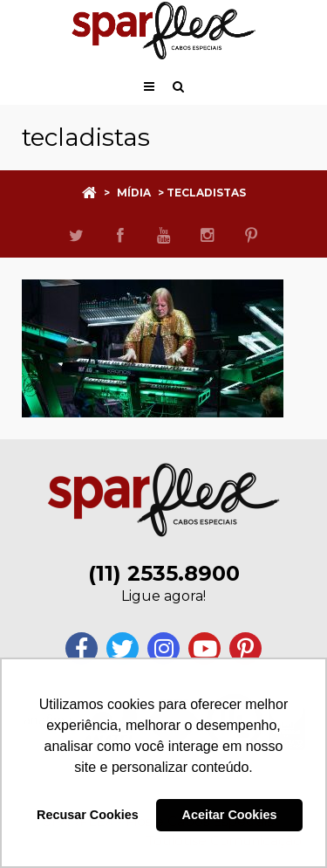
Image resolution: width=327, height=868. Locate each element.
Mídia (134, 193)
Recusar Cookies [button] (88, 815)
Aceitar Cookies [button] (230, 815)
